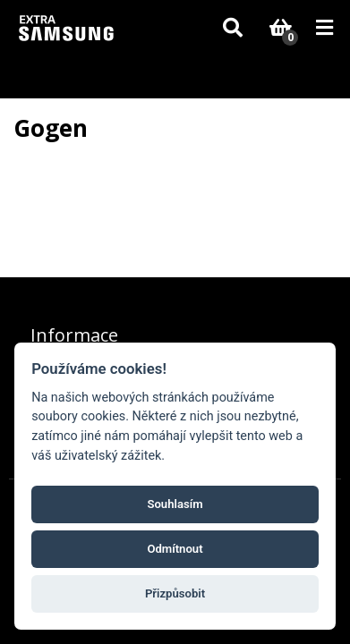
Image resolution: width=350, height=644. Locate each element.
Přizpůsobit (175, 593)
